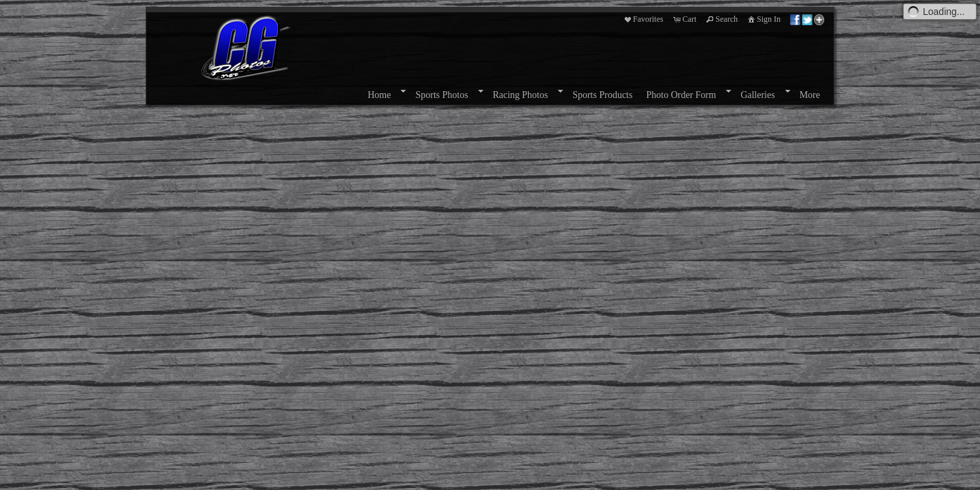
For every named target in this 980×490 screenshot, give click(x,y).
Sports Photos (441, 95)
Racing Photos (520, 95)
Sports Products (602, 95)
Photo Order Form (681, 95)
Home (379, 95)
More (810, 95)
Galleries (758, 95)
